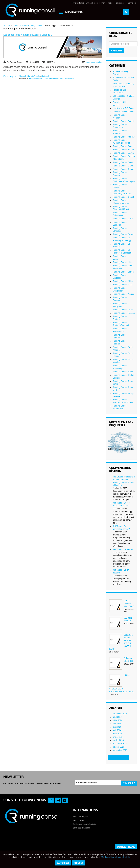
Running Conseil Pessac (124, 313)
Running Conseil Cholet (123, 197)
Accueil (7, 26)
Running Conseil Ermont (124, 234)
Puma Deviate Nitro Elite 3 (129, 604)
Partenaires (120, 3)
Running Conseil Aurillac (124, 137)
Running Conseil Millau (123, 281)
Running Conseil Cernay (124, 169)
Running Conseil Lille (122, 262)
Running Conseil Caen (123, 166)
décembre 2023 (120, 744)
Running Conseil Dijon (123, 219)
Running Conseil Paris (123, 310)
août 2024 (117, 717)
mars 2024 (117, 734)
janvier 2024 (118, 740)
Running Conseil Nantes (123, 294)
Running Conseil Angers (123, 146)
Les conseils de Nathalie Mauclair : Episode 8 (28, 35)
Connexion (132, 3)
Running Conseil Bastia (123, 153)
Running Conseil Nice (122, 285)
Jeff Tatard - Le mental (123, 549)
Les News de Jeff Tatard (123, 108)
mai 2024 (117, 727)
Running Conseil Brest (123, 162)
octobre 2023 (119, 747)
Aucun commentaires (94, 62)
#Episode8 (45, 76)
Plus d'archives (118, 758)
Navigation (74, 12)
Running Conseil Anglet (123, 121)
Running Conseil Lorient (123, 272)
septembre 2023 (120, 750)
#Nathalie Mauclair (33, 76)
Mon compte (107, 3)
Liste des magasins (82, 828)
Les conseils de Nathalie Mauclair (62, 78)
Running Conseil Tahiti (123, 372)
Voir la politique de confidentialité (116, 857)
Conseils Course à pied (123, 112)
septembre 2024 (120, 714)
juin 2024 (117, 724)
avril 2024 (117, 730)
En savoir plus (10, 76)
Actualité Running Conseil (39, 78)
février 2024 (118, 737)
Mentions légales (81, 817)
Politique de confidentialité (85, 824)
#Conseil (22, 76)
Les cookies (78, 820)
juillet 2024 (117, 720)
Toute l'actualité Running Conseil (85, 3)
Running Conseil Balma (123, 150)
